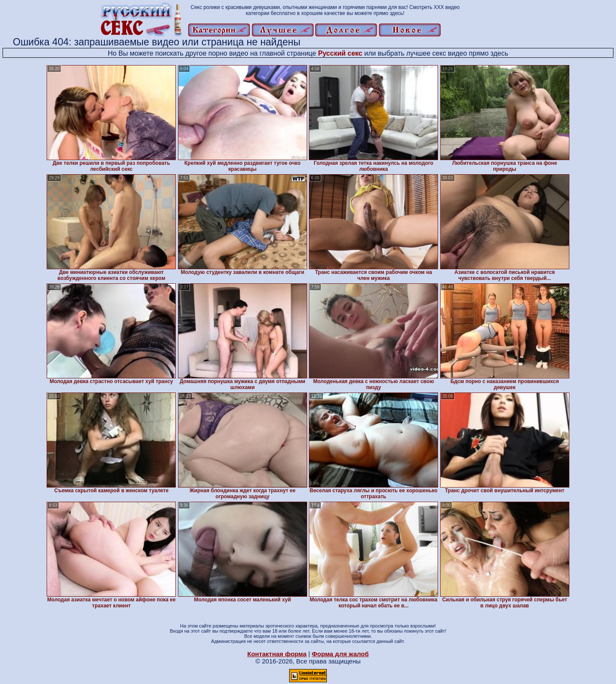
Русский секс (340, 53)
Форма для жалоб (340, 654)
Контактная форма (277, 654)
